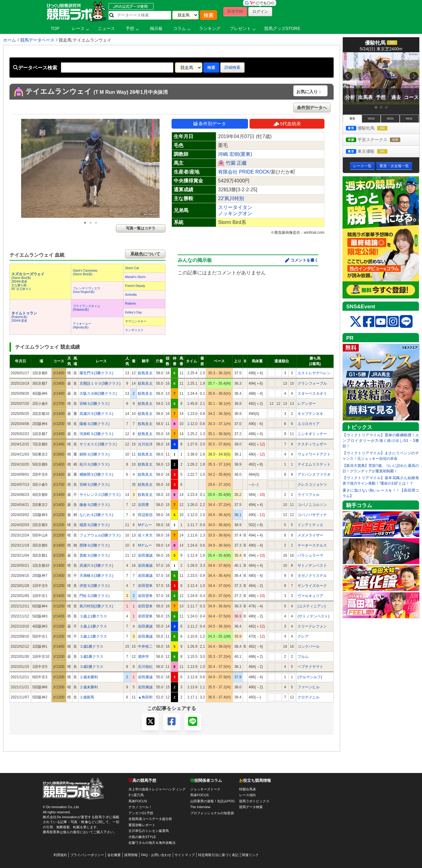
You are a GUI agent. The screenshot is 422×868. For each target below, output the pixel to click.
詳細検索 (232, 67)
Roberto (131, 304)
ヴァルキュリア (310, 596)
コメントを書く (304, 260)
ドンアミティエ (310, 525)
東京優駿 (372, 152)
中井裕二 (145, 646)
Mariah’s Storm (135, 277)
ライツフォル (309, 495)
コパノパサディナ (312, 515)
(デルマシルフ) (310, 677)
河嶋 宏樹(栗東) (235, 154)
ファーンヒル (309, 687)
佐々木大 (145, 535)
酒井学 (143, 657)
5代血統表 (287, 124)
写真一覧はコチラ (141, 228)
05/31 (409, 119)
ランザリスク (134, 330)
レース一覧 (362, 166)
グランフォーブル (312, 383)
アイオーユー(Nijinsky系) (82, 326)
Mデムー (145, 525)
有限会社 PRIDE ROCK (244, 172)
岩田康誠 (145, 555)
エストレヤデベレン (314, 373)
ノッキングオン (235, 213)
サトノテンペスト (312, 566)
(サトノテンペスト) (313, 616)
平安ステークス (379, 140)
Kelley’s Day (133, 312)
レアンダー (307, 404)
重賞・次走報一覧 (394, 166)
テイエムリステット (314, 464)
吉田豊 (143, 505)
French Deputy (135, 286)
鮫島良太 (145, 373)
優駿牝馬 (372, 128)
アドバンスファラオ (314, 474)
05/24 (390, 119)
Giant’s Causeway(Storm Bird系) (85, 272)
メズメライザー (310, 535)
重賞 (352, 119)
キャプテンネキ (310, 414)
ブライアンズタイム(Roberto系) (87, 308)
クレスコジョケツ (312, 485)
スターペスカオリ (312, 394)
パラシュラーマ (310, 555)
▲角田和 (145, 697)
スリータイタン (235, 207)
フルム (303, 657)
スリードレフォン (312, 626)
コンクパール (309, 646)
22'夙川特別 (231, 198)
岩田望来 (145, 586)
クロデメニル (309, 697)
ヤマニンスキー (136, 321)
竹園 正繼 (236, 163)
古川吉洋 (145, 444)
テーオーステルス (312, 545)
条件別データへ (312, 108)
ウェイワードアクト (314, 454)
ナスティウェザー (312, 444)
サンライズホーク (312, 586)
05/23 (371, 119)
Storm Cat (132, 268)
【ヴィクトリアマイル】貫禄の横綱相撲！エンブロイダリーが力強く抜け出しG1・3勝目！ (381, 441)
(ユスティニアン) (312, 606)
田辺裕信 (145, 515)
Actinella (131, 295)
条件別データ (210, 124)
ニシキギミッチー (312, 434)
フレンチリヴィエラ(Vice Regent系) (87, 290)
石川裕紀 (145, 667)
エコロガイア (309, 424)
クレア (303, 636)
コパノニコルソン (312, 505)
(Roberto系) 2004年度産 (24, 317)
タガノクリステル (312, 576)
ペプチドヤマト (310, 667)
